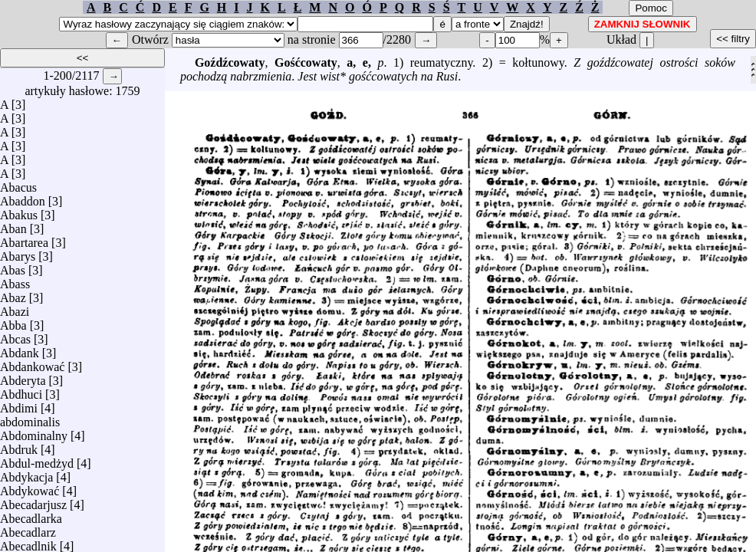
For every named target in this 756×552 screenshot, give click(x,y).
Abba (13, 322)
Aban (13, 225)
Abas (13, 266)
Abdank (20, 349)
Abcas (15, 335)
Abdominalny (34, 432)
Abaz (13, 294)
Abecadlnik (28, 542)
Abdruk (19, 446)
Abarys (18, 253)
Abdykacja (26, 473)
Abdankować (32, 363)
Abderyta (23, 377)
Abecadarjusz (33, 501)
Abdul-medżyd (37, 460)
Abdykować (30, 487)
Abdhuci (21, 391)
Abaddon (23, 197)
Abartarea (24, 239)
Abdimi (19, 404)
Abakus (19, 211)
